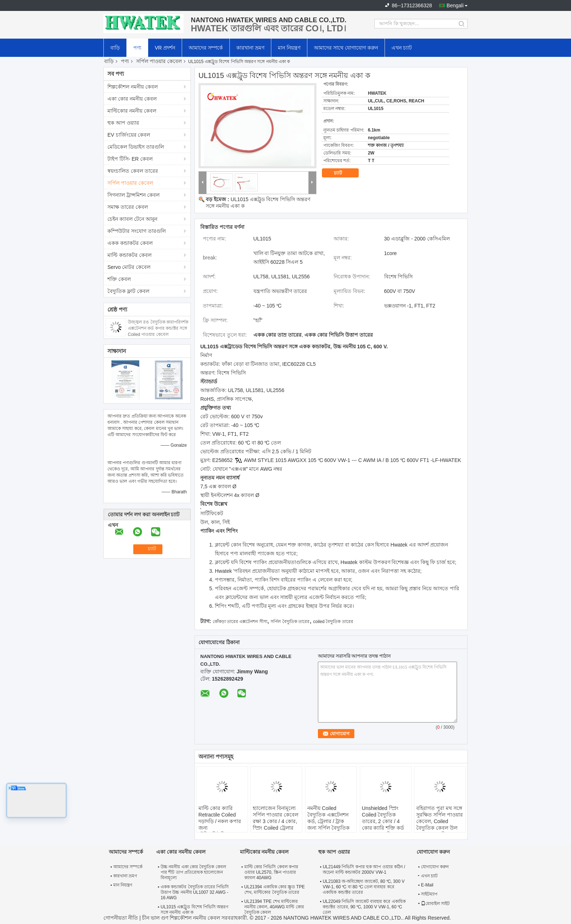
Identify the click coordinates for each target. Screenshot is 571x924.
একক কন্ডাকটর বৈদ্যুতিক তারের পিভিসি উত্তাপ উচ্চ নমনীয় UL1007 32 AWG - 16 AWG (195, 892)
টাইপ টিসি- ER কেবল (130, 159)
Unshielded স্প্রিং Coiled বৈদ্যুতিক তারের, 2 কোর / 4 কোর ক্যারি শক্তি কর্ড (383, 818)
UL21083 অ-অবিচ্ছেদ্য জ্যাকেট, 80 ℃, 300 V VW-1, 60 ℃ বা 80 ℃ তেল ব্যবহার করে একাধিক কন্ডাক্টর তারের (364, 887)
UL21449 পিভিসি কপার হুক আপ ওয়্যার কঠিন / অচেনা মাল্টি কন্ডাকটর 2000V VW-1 (364, 870)
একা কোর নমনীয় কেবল (132, 99)
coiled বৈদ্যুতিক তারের (333, 622)
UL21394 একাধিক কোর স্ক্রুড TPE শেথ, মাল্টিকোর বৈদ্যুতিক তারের (275, 890)
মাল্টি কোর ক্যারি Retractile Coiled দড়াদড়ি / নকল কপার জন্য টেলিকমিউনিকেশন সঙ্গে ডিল (220, 825)
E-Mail (427, 885)
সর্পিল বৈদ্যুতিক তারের (290, 622)
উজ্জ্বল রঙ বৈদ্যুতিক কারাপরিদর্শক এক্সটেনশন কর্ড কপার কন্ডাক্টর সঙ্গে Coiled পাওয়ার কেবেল (158, 328)
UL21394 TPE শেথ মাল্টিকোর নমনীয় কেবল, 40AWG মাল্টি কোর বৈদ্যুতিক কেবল (274, 907)
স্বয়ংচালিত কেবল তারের (133, 171)
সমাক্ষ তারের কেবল (128, 207)
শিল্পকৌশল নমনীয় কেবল (133, 87)
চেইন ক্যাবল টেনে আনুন (132, 219)
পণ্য (137, 48)
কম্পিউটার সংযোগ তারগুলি (137, 231)
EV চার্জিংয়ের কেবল (129, 135)
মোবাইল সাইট (435, 904)
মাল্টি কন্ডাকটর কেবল (129, 255)
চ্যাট (343, 173)
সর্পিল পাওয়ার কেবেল (159, 61)
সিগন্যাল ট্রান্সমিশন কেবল (133, 195)
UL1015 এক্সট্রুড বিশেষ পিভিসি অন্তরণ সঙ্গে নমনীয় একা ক (194, 910)
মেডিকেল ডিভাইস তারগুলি (136, 147)
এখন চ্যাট (402, 48)
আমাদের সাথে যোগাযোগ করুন (346, 48)
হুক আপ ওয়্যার (123, 123)
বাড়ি (115, 48)
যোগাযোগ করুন (435, 867)
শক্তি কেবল (119, 279)
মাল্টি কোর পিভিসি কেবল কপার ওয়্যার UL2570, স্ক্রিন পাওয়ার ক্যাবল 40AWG (271, 872)
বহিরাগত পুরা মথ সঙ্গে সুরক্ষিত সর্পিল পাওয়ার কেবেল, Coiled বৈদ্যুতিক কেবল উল (440, 818)
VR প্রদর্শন (165, 48)
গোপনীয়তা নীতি (121, 918)
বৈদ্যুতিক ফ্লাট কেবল (128, 291)
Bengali (455, 5)
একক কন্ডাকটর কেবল (130, 243)
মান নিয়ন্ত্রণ (289, 48)
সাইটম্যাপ (429, 894)
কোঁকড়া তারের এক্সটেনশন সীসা (240, 622)
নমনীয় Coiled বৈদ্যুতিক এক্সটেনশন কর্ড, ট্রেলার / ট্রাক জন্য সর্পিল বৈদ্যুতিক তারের (328, 821)
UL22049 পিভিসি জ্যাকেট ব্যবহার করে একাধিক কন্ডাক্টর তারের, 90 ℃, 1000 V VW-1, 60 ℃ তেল (364, 907)
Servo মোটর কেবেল (129, 267)
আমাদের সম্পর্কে (206, 48)
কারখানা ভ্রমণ (250, 48)
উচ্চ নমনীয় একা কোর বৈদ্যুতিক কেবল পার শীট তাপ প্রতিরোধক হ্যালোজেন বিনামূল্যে (193, 872)
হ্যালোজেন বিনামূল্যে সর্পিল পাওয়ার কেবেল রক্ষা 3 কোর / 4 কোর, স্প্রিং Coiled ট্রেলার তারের (275, 821)
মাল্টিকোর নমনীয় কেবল (132, 111)
